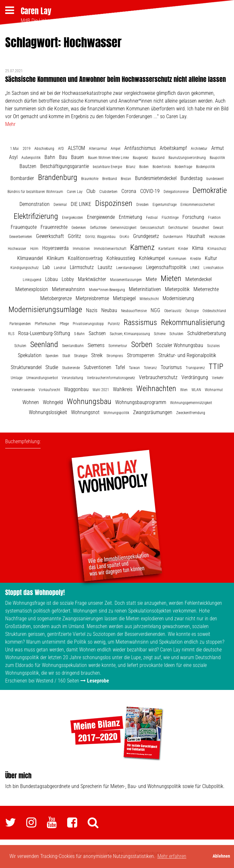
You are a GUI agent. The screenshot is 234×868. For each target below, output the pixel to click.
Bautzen (28, 166)
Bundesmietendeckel (156, 178)
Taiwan (134, 368)
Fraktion (214, 218)
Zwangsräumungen (153, 412)
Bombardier (22, 178)
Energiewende (101, 217)
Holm (34, 249)
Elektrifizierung (36, 216)
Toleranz (150, 368)
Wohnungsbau (89, 401)
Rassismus (140, 322)
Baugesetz (140, 158)
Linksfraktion (214, 268)
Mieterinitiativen (145, 289)
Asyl (13, 157)
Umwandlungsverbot (42, 378)
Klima (198, 248)
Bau (63, 157)
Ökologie (192, 311)
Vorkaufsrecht (49, 390)
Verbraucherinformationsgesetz (111, 378)
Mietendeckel (198, 279)
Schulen (20, 346)
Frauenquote (24, 227)
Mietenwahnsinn (68, 289)
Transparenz (195, 368)
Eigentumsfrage (165, 205)
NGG (155, 310)
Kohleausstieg (121, 258)
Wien (184, 390)
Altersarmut (98, 149)
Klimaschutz (217, 249)
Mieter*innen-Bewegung (107, 290)
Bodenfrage (183, 167)
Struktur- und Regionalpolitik (187, 355)
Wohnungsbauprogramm (141, 402)
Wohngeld (53, 402)
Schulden (176, 334)
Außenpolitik (31, 158)
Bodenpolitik (205, 167)
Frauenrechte (54, 227)
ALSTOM (76, 148)
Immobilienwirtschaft (110, 249)
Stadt (66, 356)
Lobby (68, 279)
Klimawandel (30, 258)
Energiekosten (73, 218)
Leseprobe (98, 681)
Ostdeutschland (214, 311)
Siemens (96, 345)
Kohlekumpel (152, 258)
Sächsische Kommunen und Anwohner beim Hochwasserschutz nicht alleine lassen (116, 79)
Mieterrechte (206, 289)
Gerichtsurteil (178, 228)
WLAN (196, 390)
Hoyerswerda (55, 248)
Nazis (92, 310)
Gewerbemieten (21, 237)
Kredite (196, 259)
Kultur (211, 258)
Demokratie (210, 190)
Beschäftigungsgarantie (65, 166)
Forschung (193, 217)
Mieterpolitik (177, 289)
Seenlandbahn (73, 346)
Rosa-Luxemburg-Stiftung (44, 333)
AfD (61, 149)
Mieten (171, 278)
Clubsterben (108, 192)
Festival (152, 218)
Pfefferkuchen (45, 324)
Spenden (52, 356)
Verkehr (218, 378)
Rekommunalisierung (193, 322)
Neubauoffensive (134, 311)
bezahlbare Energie (107, 167)
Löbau (51, 279)
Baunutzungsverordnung (187, 158)
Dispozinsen (114, 203)
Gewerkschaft (50, 236)
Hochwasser (17, 249)
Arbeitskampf (173, 148)
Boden (144, 167)
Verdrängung (195, 377)
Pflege (64, 324)
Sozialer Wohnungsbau (180, 345)
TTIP (216, 366)
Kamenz (142, 247)
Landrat (60, 268)
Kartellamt (166, 249)
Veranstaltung (72, 378)
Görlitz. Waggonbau (100, 237)
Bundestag (191, 178)
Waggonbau (76, 389)
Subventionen (98, 367)
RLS (11, 334)
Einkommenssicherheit (197, 205)
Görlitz (74, 236)
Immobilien (81, 249)
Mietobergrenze (56, 298)
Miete (151, 279)
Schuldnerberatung (207, 333)
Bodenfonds (162, 167)
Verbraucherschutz (158, 377)
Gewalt (218, 228)
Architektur (199, 149)
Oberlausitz (173, 311)
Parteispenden (20, 324)
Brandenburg (58, 177)
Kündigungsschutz (25, 268)
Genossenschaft (152, 228)
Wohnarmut (214, 390)
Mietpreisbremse (92, 298)
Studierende (71, 368)
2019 (27, 149)
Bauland (158, 158)
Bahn (50, 157)
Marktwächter (92, 279)
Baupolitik (217, 158)
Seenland (44, 344)
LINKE (195, 268)
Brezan (126, 179)
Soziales (213, 346)
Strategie (81, 356)
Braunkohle (90, 179)
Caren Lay (36, 11)
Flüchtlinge (170, 218)
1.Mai (14, 149)
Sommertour (118, 346)
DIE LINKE (81, 204)
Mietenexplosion (32, 289)
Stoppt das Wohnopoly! (35, 592)
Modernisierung (178, 298)
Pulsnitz (114, 324)
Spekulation (30, 355)
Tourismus (171, 367)
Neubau (109, 310)
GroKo (124, 237)
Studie (52, 367)
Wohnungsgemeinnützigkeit (191, 403)
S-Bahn (79, 334)
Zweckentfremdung (191, 413)
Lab (46, 267)
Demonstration (35, 204)
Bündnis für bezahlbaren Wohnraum (35, 192)
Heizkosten (217, 237)
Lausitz (105, 267)
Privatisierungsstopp (88, 324)
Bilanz (131, 167)
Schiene (160, 334)
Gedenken (79, 228)
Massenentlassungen (126, 280)
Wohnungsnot (85, 412)
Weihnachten (156, 389)
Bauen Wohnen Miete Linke (108, 158)
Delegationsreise (176, 192)
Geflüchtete (98, 228)
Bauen (78, 157)
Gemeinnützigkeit (123, 228)
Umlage (17, 378)
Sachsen (97, 333)
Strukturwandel (26, 367)
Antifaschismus (140, 148)
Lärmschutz (82, 267)
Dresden (142, 205)
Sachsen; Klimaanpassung (130, 334)
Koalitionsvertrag (85, 258)
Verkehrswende (23, 390)
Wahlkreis (123, 389)
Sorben (142, 344)
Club (91, 191)
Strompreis (115, 356)
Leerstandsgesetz (129, 268)
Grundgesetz (146, 236)
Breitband (110, 179)
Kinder (183, 249)
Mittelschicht (149, 299)
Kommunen (178, 259)
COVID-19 (150, 191)
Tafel (120, 367)
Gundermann (173, 237)
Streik (97, 355)
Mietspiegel (124, 298)
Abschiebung (44, 149)
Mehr (10, 124)
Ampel (116, 149)
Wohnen (31, 402)
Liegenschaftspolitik (166, 267)
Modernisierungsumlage (45, 310)
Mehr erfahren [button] (172, 856)
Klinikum (55, 258)
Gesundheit (201, 228)
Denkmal (60, 205)
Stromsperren (141, 355)
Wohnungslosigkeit (48, 412)
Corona (129, 191)
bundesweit (215, 179)
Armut (218, 148)
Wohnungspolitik (116, 413)
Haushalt (196, 236)
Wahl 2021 (101, 390)
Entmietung (130, 217)
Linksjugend (32, 280)
